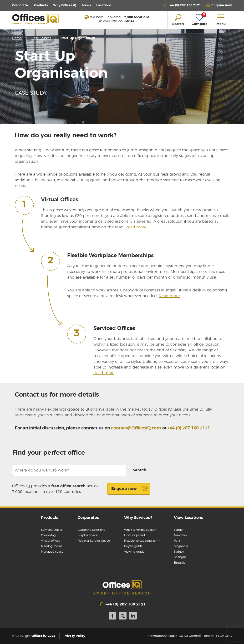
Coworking (48, 535)
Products (41, 5)
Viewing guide (134, 552)
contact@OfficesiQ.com (136, 428)
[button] (219, 5)
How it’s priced (135, 535)
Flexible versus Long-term (142, 541)
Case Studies (41, 38)
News (86, 5)
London (179, 530)
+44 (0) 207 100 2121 (189, 428)
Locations (104, 5)
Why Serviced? (138, 518)
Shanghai (181, 557)
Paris (177, 541)
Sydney (179, 552)
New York (181, 535)
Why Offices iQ (65, 5)
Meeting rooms (52, 546)
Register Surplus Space (94, 541)
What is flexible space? (140, 530)
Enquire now (130, 489)
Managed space (52, 552)
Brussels (179, 563)
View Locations (188, 518)
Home (17, 38)
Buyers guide (133, 546)
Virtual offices (50, 541)
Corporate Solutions (91, 530)
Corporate (20, 5)
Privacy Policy (74, 636)
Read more (136, 227)
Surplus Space (88, 535)
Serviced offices (52, 530)
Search (140, 470)
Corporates (88, 518)
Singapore (181, 546)
